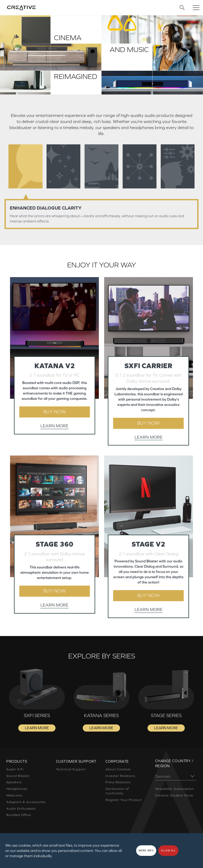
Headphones (17, 789)
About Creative (118, 769)
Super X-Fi (15, 769)
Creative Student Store (174, 795)
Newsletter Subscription (175, 789)
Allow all (168, 851)
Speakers (14, 782)
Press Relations (118, 782)
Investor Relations (120, 776)
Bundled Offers (19, 815)
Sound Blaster (18, 776)
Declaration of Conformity (117, 791)
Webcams (14, 795)
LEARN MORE (54, 426)
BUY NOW (55, 412)
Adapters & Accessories (26, 802)
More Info (146, 851)
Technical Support (71, 769)
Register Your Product (124, 800)
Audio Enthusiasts (21, 809)
